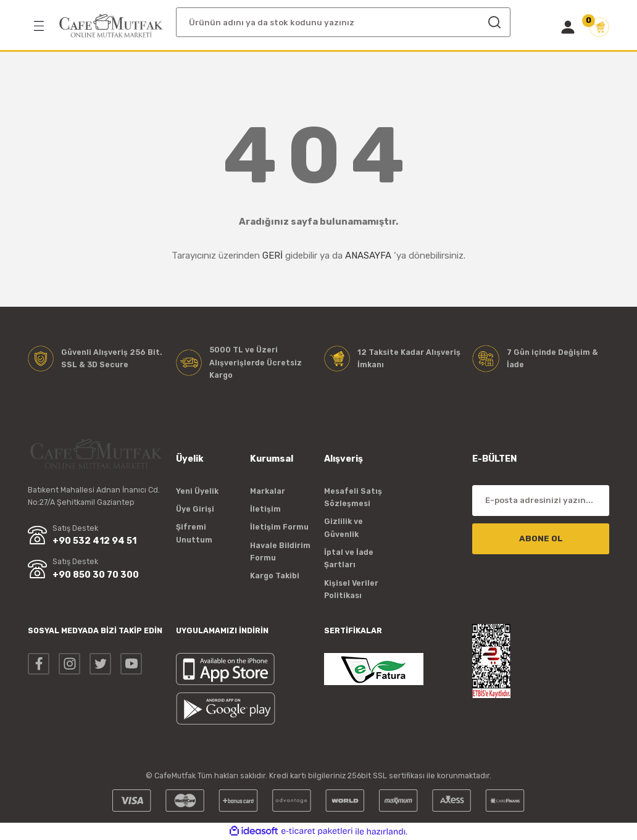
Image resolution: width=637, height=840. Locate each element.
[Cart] (599, 27)
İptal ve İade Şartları (349, 558)
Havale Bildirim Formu (280, 551)
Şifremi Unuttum (194, 533)
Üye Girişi (195, 509)
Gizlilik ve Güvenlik (343, 527)
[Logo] (111, 26)
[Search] (343, 22)
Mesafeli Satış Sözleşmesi (353, 497)
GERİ (273, 256)
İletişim (265, 509)
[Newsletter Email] (541, 501)
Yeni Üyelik (197, 491)
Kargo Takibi (275, 576)
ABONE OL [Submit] (541, 539)
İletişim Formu (279, 527)
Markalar (268, 491)
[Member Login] (568, 27)
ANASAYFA (368, 256)
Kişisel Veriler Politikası (351, 589)
